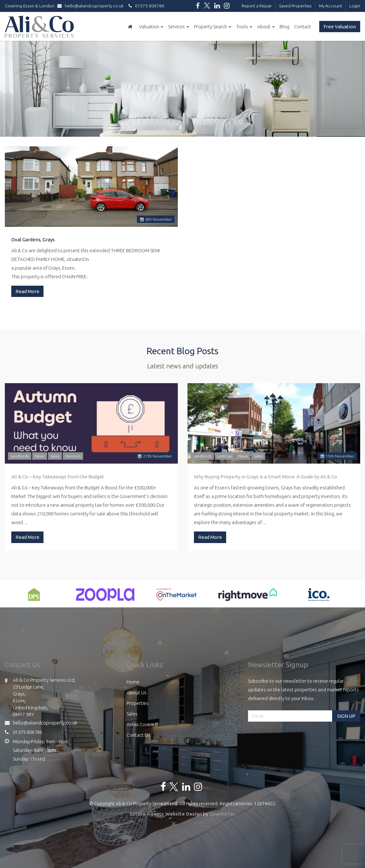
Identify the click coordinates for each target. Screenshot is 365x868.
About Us (137, 693)
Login (355, 6)
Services (179, 27)
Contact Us (138, 735)
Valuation (151, 27)
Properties (138, 703)
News (40, 456)
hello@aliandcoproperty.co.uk (92, 6)
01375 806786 (145, 6)
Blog (284, 27)
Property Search (213, 27)
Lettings (225, 456)
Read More (27, 291)
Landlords (20, 456)
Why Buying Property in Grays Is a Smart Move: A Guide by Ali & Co (265, 477)
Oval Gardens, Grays (33, 240)
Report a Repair (257, 6)
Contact (303, 27)
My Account (331, 6)
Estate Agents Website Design (166, 814)
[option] (34, 598)
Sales (55, 456)
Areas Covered (142, 724)
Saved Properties (295, 6)
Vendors (73, 456)
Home (133, 682)
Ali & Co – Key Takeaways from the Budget (58, 477)
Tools (244, 27)
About (266, 27)
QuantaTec (222, 814)
